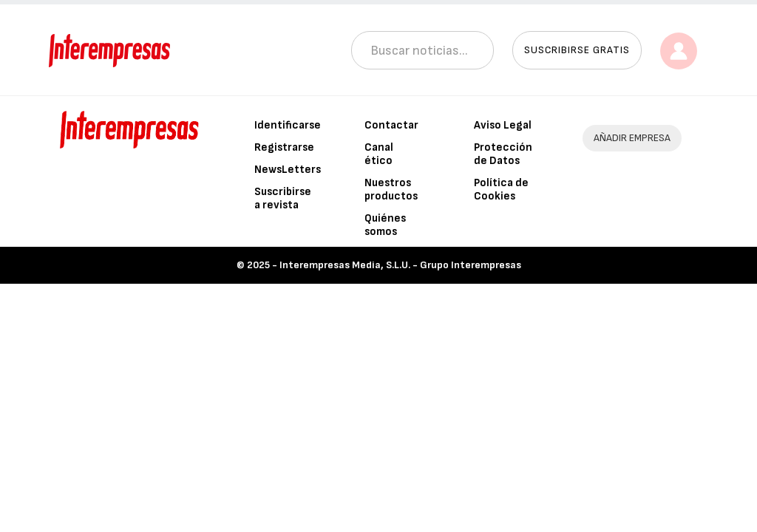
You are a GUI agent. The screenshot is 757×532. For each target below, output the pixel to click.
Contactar (391, 125)
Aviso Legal (503, 125)
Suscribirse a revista (283, 198)
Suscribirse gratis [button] (577, 50)
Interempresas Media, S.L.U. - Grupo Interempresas (400, 265)
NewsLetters (288, 170)
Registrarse (284, 147)
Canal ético (379, 154)
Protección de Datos (503, 154)
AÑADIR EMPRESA (632, 138)
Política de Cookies (501, 190)
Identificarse (288, 125)
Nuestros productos (391, 190)
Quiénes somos (385, 225)
